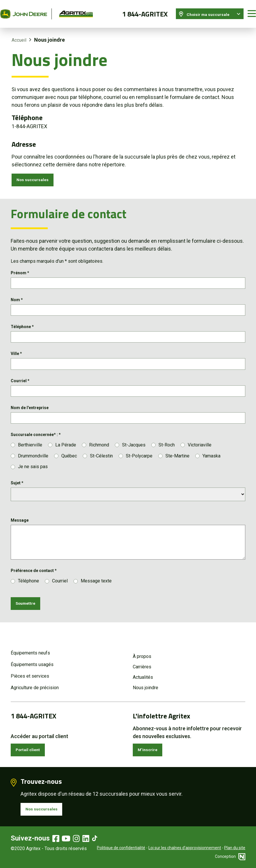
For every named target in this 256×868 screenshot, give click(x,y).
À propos (142, 651)
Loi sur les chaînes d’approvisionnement (185, 848)
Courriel (20, 385)
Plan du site (235, 848)
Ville (16, 356)
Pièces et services (30, 670)
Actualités (143, 671)
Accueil (19, 33)
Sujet (17, 491)
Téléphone (22, 327)
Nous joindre (146, 682)
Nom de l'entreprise (30, 413)
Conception (230, 856)
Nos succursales (37, 174)
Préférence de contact (34, 579)
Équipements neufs (30, 647)
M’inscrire (151, 745)
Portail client (32, 745)
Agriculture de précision (35, 682)
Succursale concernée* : (36, 442)
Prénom (20, 269)
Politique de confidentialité (121, 848)
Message (20, 528)
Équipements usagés (32, 659)
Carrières (142, 661)
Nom (17, 298)
